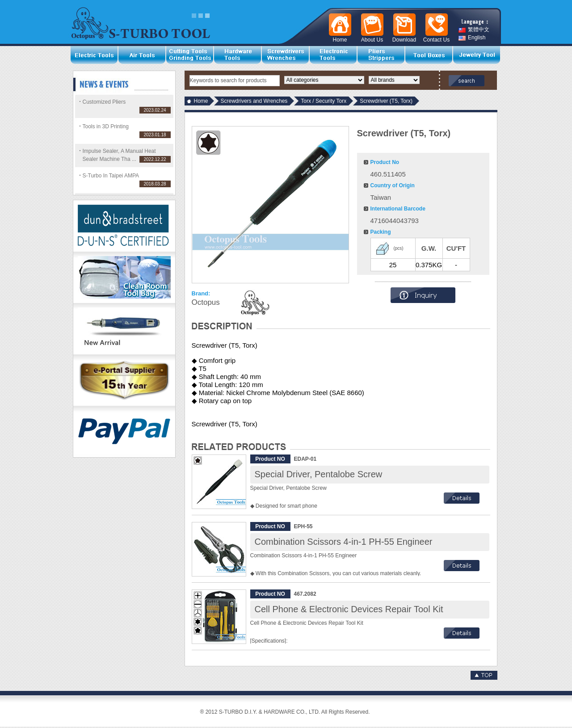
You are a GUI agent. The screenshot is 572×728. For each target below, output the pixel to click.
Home (201, 101)
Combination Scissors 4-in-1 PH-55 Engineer (344, 542)
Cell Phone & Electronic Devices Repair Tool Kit (349, 609)
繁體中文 (474, 30)
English (472, 38)
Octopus (206, 302)
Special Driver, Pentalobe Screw (319, 474)
